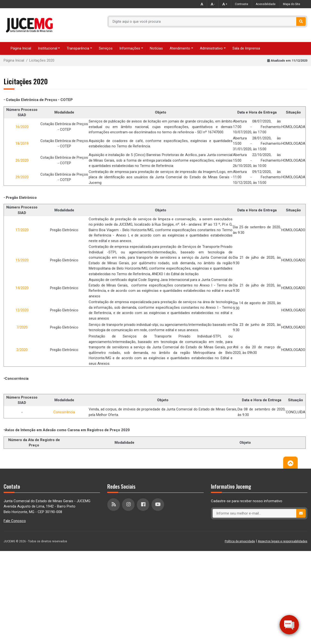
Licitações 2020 (42, 60)
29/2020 (22, 177)
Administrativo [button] (211, 48)
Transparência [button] (78, 48)
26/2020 (22, 160)
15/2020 (22, 260)
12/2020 (22, 310)
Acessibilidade (266, 4)
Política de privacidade (240, 541)
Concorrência (64, 412)
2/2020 (22, 350)
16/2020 (22, 127)
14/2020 (22, 288)
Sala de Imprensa (246, 48)
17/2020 (22, 230)
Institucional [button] (48, 48)
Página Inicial (21, 48)
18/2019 (22, 143)
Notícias (156, 48)
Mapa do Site (292, 4)
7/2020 (22, 327)
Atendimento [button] (180, 48)
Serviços (106, 48)
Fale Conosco (15, 521)
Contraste (242, 4)
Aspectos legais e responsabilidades (283, 541)
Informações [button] (130, 48)
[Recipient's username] (203, 21)
